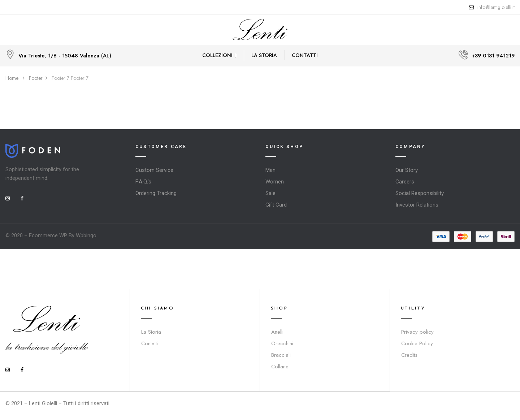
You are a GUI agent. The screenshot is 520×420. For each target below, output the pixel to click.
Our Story (407, 170)
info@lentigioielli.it (496, 7)
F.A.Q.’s (143, 182)
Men (270, 170)
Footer (36, 78)
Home (12, 78)
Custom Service (154, 170)
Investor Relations (417, 205)
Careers (405, 182)
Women (275, 182)
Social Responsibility (420, 193)
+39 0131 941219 (493, 56)
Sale (270, 193)
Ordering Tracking (156, 193)
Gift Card (276, 205)
